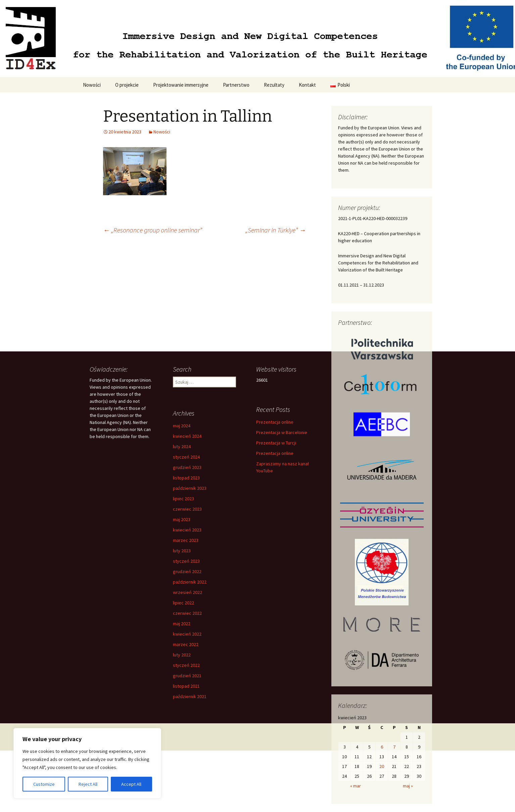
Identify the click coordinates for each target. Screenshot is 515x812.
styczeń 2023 (186, 561)
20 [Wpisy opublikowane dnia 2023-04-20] (382, 766)
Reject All (88, 784)
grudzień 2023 (187, 467)
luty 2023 (182, 551)
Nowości (92, 85)
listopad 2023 (186, 478)
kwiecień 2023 (187, 530)
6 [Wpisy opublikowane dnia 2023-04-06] (382, 747)
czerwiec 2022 (187, 613)
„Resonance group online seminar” (153, 230)
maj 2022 (182, 624)
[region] (87, 763)
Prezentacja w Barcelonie (282, 432)
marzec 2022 (186, 644)
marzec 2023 (186, 540)
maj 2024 (182, 426)
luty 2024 (182, 446)
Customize (44, 784)
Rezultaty (274, 85)
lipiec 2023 (183, 499)
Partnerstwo (236, 85)
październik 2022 (190, 582)
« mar (356, 786)
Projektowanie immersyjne (181, 85)
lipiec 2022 (183, 603)
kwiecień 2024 (187, 436)
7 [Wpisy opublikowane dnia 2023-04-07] (394, 747)
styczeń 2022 (186, 665)
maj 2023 (182, 519)
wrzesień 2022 (188, 592)
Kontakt (307, 85)
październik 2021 (190, 696)
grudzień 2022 (187, 571)
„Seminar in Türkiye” (276, 230)
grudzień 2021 (187, 676)
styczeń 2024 (186, 457)
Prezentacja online (275, 422)
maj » (408, 786)
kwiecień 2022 (187, 634)
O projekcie (127, 85)
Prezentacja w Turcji (276, 443)
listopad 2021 (186, 686)
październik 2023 (190, 488)
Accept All (131, 784)
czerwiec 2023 (187, 509)
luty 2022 (182, 655)
